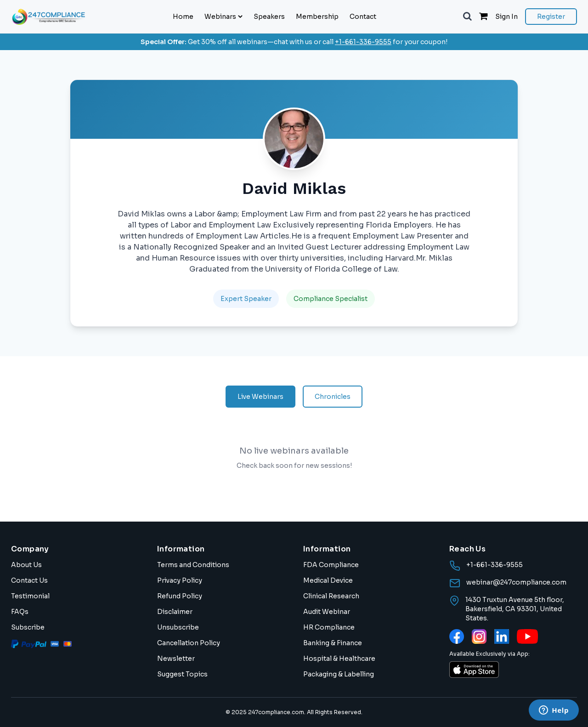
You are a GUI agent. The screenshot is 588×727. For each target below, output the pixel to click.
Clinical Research (331, 596)
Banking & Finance (333, 643)
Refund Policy (180, 596)
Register (551, 17)
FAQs (20, 612)
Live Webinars (260, 397)
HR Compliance (329, 627)
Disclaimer (175, 612)
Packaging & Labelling (339, 674)
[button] (467, 17)
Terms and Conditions (193, 565)
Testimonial (30, 596)
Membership (317, 17)
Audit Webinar (327, 612)
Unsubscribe (178, 627)
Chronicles (333, 397)
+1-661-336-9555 (363, 42)
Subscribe (28, 627)
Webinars (223, 17)
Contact (363, 17)
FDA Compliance (331, 565)
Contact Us (29, 580)
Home (183, 17)
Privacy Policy (180, 580)
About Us (26, 565)
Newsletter (176, 659)
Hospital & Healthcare (339, 659)
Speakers (269, 17)
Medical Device (328, 580)
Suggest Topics (182, 674)
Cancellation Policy (189, 643)
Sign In (506, 17)
